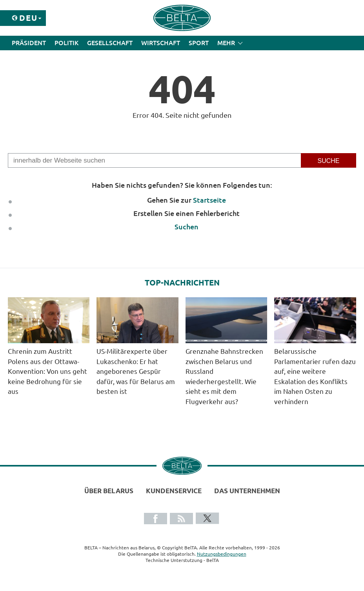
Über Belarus (109, 491)
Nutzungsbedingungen (222, 554)
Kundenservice (174, 491)
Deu (28, 18)
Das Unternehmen (247, 491)
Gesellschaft (110, 43)
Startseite (209, 200)
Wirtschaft (161, 43)
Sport (199, 43)
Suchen (187, 227)
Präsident (29, 43)
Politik (66, 43)
